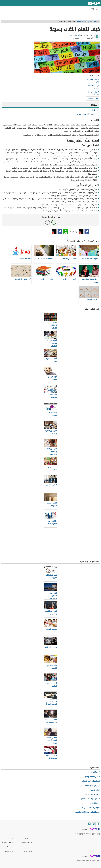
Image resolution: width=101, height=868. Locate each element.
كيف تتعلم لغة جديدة (93, 87)
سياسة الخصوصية (26, 843)
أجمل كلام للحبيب (94, 772)
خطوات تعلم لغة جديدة (93, 81)
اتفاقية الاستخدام (8, 843)
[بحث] (97, 9)
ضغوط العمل (95, 803)
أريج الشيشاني (75, 35)
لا (47, 222)
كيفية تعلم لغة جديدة (93, 93)
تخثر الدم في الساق (93, 794)
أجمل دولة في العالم (92, 786)
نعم (54, 222)
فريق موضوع (9, 851)
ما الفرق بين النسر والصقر (91, 799)
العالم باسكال (95, 790)
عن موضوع (28, 838)
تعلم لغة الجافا (93, 98)
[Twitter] (94, 824)
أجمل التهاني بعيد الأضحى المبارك (87, 812)
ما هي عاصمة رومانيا (92, 777)
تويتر (81, 232)
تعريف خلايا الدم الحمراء (91, 781)
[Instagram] (89, 824)
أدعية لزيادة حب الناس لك (91, 808)
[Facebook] (98, 824)
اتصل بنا (11, 838)
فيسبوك (87, 232)
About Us (10, 847)
